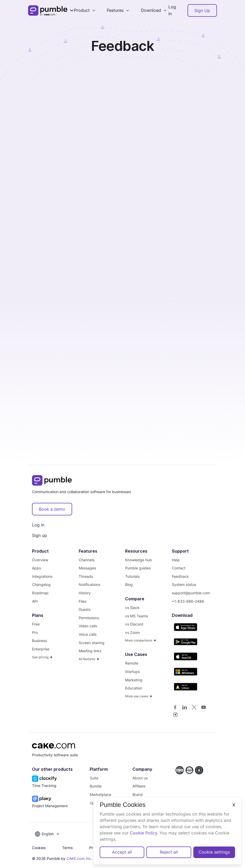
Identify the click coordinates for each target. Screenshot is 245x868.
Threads (86, 576)
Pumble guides (138, 568)
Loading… (122, 262)
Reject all (169, 852)
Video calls (88, 626)
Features (115, 10)
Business (39, 641)
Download (151, 10)
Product (82, 10)
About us (140, 778)
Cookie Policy (143, 833)
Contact (179, 568)
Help (176, 560)
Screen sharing (92, 643)
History (85, 593)
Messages (87, 568)
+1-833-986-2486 (188, 601)
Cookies (39, 848)
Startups (132, 672)
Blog (129, 584)
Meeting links (90, 651)
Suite (94, 778)
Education (134, 688)
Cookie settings (214, 852)
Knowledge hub (139, 560)
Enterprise (41, 649)
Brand (138, 794)
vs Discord (134, 624)
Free (36, 624)
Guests (85, 609)
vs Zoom (132, 632)
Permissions (89, 618)
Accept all (122, 852)
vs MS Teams (137, 616)
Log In (172, 10)
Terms (67, 848)
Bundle (96, 786)
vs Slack (132, 608)
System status (184, 584)
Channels (87, 560)
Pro (35, 632)
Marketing (134, 680)
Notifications (89, 584)
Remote (132, 663)
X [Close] (234, 805)
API (35, 601)
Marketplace (100, 794)
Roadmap (40, 593)
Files (82, 601)
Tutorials (132, 576)
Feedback (180, 576)
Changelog (41, 584)
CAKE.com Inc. (79, 858)
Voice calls (88, 634)
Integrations (42, 576)
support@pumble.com (191, 593)
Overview (40, 560)
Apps (36, 568)
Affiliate (139, 786)
